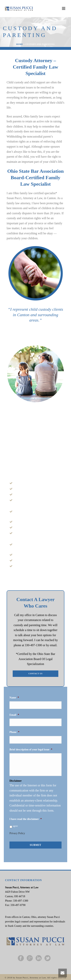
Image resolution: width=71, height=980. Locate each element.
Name (14, 698)
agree (15, 826)
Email (14, 715)
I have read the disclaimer (26, 819)
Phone (14, 732)
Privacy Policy (17, 833)
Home (20, 44)
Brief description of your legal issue (31, 750)
